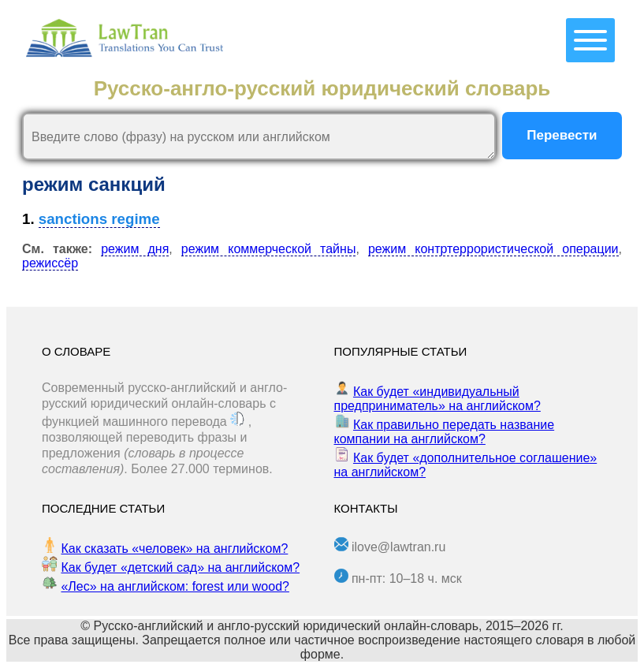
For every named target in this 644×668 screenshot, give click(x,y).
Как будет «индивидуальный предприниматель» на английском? (437, 399)
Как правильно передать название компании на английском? (445, 432)
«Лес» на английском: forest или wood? (175, 586)
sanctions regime (99, 219)
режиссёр (50, 263)
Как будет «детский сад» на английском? (180, 567)
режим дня (135, 249)
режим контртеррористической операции (493, 249)
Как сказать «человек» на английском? (174, 549)
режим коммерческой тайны (269, 249)
